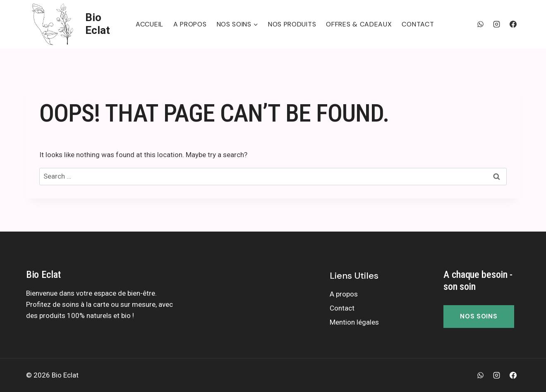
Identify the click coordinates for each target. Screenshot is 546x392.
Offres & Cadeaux (359, 24)
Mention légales (354, 322)
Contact (418, 24)
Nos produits (292, 24)
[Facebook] (513, 24)
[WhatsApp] (481, 24)
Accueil (150, 24)
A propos (190, 24)
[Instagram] (497, 24)
